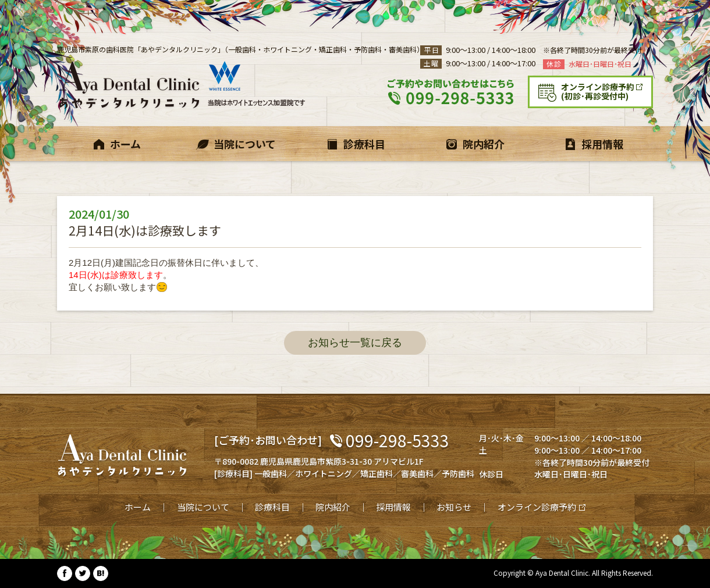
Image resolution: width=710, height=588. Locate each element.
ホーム (138, 507)
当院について (203, 507)
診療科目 (272, 507)
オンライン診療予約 (537, 507)
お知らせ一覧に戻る (355, 343)
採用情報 (393, 507)
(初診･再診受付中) (606, 91)
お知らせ (454, 507)
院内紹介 (333, 507)
